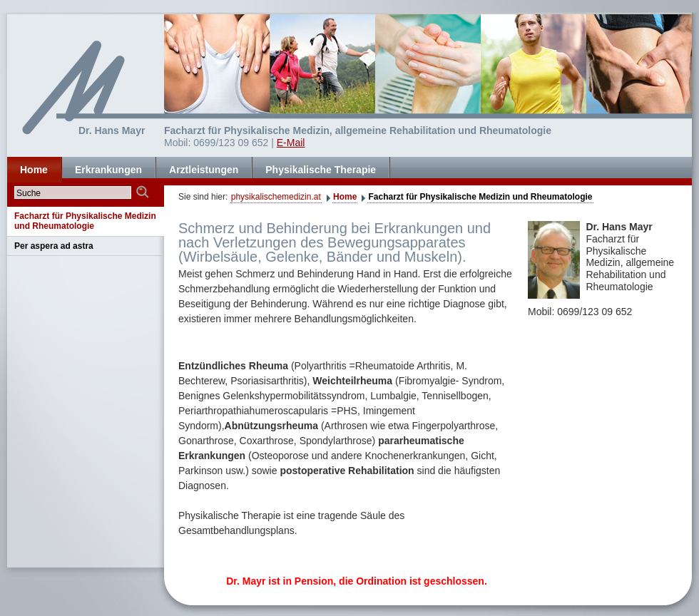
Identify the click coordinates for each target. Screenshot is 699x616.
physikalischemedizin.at (276, 197)
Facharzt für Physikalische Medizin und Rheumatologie (480, 197)
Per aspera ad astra (54, 246)
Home (345, 197)
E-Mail (291, 143)
